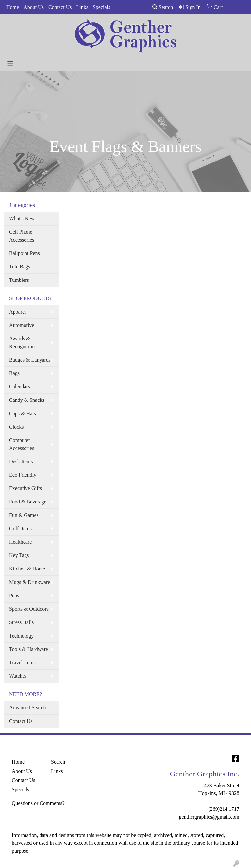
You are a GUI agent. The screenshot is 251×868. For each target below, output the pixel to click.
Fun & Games (24, 515)
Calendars (20, 387)
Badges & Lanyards (30, 360)
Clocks (16, 427)
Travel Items (22, 663)
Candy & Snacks (27, 400)
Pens (14, 596)
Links (82, 7)
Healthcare (20, 542)
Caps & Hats (23, 413)
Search (163, 7)
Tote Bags (20, 267)
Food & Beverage (28, 502)
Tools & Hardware (29, 649)
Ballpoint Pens (25, 253)
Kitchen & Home (27, 569)
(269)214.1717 (224, 809)
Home (13, 7)
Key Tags (19, 555)
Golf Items (20, 528)
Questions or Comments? (38, 803)
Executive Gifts (25, 488)
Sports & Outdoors (29, 609)
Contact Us (60, 7)
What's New (22, 219)
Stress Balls (21, 622)
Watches (18, 676)
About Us (34, 7)
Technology (21, 636)
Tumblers (19, 280)
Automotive (22, 325)
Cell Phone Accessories (22, 236)
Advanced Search (27, 708)
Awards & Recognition (22, 342)
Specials (101, 7)
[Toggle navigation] (10, 64)
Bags (14, 373)
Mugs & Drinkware (30, 582)
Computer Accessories (22, 444)
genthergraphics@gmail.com (209, 817)
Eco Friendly (23, 475)
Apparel (18, 312)
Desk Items (21, 461)
